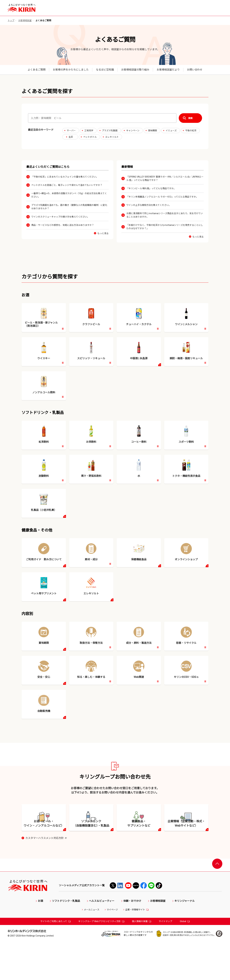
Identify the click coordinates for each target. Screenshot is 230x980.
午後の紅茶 (191, 131)
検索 (190, 118)
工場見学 (89, 131)
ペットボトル (90, 137)
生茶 (71, 137)
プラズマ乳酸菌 (110, 131)
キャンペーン (133, 131)
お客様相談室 (25, 20)
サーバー (71, 131)
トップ (11, 20)
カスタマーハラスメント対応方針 (46, 876)
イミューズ (171, 131)
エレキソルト (112, 137)
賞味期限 (153, 131)
